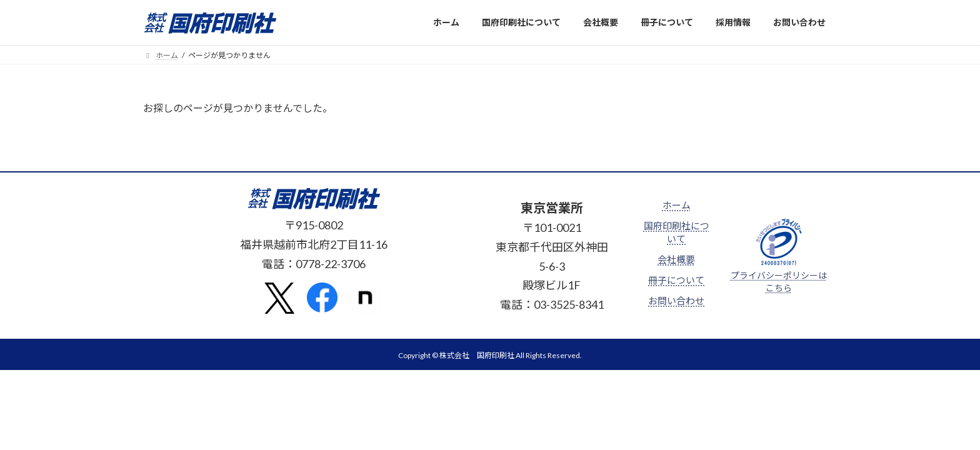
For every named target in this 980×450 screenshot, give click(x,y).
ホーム (677, 205)
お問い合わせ (676, 301)
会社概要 (676, 259)
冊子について (676, 280)
